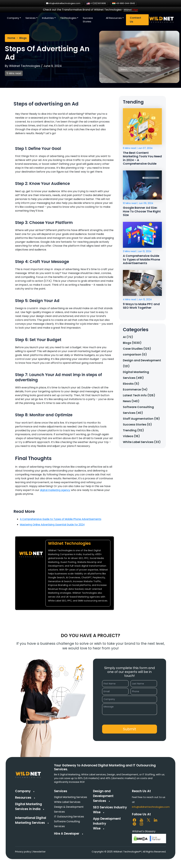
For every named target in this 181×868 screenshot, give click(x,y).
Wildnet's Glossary (144, 831)
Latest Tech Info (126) (139, 396)
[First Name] (115, 684)
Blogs (23, 38)
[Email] (115, 691)
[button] (130, 729)
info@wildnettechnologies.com (151, 807)
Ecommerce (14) (135, 391)
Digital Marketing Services (71, 797)
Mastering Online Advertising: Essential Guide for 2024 (54, 525)
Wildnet (131, 10)
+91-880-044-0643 (132, 4)
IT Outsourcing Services (69, 817)
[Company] (130, 699)
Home (11, 38)
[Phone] (144, 691)
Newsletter (40, 852)
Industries (76, 18)
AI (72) (128, 338)
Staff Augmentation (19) (141, 420)
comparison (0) (135, 356)
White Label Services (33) (142, 443)
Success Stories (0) (137, 426)
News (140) (131, 402)
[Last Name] (144, 684)
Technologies (96, 18)
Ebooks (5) (131, 385)
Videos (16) (131, 437)
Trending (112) (133, 431)
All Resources (141, 18)
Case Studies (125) (137, 350)
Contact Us (163, 20)
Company (41, 18)
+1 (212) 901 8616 (97, 4)
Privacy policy (23, 852)
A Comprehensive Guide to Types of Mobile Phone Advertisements (62, 519)
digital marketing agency (56, 490)
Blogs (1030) (132, 344)
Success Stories (116, 20)
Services (58, 18)
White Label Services (67, 802)
